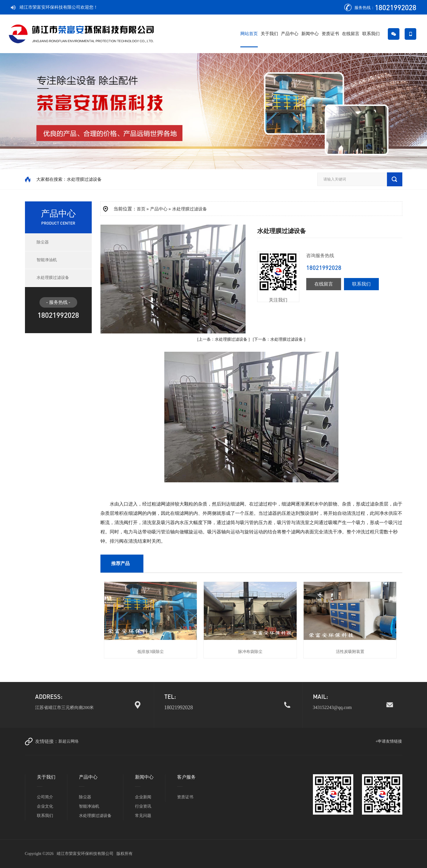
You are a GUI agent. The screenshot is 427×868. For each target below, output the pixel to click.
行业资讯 (143, 806)
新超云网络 (69, 741)
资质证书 (330, 34)
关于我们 (269, 34)
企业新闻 (143, 797)
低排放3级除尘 (151, 652)
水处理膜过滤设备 (53, 278)
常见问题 (143, 816)
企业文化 (45, 806)
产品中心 (290, 34)
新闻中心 (310, 34)
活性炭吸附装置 (350, 652)
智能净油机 (47, 260)
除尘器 (43, 242)
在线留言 (351, 34)
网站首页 (249, 34)
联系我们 (371, 34)
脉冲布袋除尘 (250, 652)
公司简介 (45, 797)
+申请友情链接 (389, 741)
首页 (141, 209)
